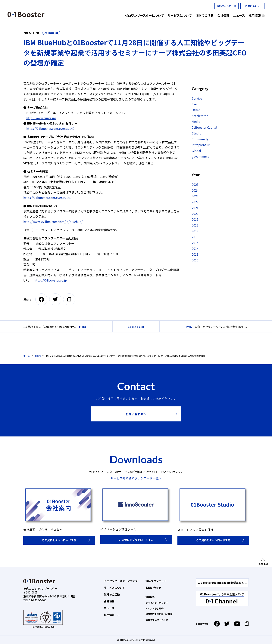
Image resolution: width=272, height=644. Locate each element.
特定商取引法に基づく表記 (159, 614)
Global (196, 151)
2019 (195, 219)
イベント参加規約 (155, 608)
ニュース (109, 608)
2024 (195, 190)
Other (196, 110)
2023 (195, 196)
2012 (195, 260)
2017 (195, 231)
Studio (197, 133)
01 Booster (26, 14)
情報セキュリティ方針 (157, 620)
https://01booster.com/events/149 (50, 128)
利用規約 (150, 597)
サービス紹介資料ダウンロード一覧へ (136, 478)
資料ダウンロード (227, 6)
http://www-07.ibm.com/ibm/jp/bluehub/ (53, 222)
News (38, 356)
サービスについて (114, 588)
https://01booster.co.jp (51, 280)
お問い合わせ (252, 6)
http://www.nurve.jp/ (41, 118)
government (200, 156)
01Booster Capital (204, 127)
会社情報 (109, 601)
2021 (195, 208)
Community (200, 139)
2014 (195, 248)
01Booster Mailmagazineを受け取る (222, 583)
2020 (195, 214)
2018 (195, 225)
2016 (195, 237)
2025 (195, 184)
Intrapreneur (201, 145)
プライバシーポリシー (157, 603)
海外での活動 (112, 594)
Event (196, 104)
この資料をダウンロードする (59, 540)
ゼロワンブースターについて (121, 581)
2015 (195, 243)
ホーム (27, 356)
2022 (195, 202)
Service (197, 98)
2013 (195, 254)
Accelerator (51, 33)
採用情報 (109, 615)
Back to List (136, 327)
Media (196, 122)
